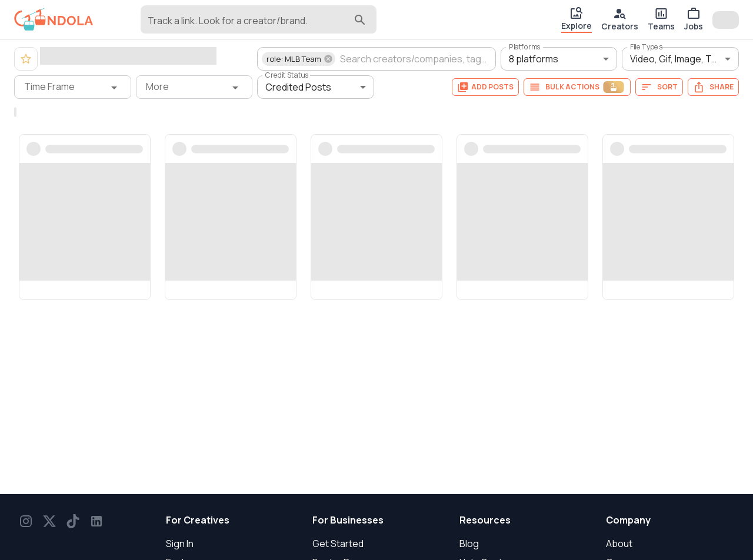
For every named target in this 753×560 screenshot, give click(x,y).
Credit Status (287, 75)
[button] (299, 59)
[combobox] (249, 25)
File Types (647, 47)
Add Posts (485, 87)
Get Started (338, 544)
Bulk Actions (577, 87)
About (619, 544)
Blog (469, 544)
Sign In (180, 544)
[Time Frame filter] (73, 87)
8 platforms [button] (534, 59)
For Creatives (198, 520)
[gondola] (54, 19)
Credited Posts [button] (298, 87)
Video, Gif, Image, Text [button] (678, 59)
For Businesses (348, 520)
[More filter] (194, 87)
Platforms (525, 47)
